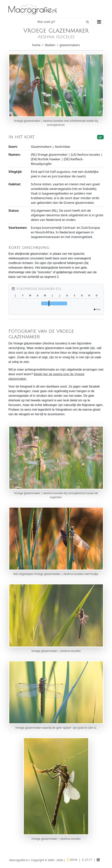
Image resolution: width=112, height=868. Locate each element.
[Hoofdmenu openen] (99, 22)
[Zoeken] (59, 22)
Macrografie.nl (19, 860)
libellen (50, 45)
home (36, 45)
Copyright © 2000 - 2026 (47, 860)
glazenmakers (70, 45)
